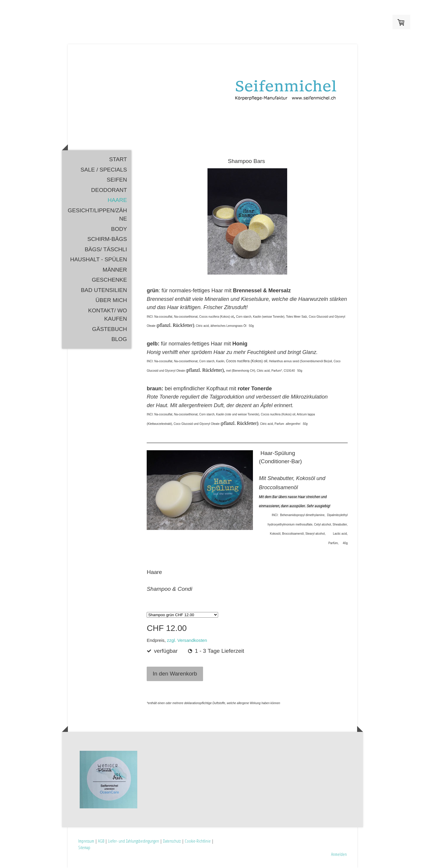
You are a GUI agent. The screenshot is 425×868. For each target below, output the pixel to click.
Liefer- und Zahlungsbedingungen (134, 841)
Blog (119, 339)
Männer (115, 270)
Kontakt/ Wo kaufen (108, 315)
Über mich (111, 300)
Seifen (117, 180)
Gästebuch (109, 329)
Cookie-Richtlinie (198, 841)
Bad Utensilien (104, 290)
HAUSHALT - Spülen (99, 259)
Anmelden (339, 854)
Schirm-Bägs (107, 239)
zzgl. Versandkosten (187, 640)
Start (118, 159)
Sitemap (84, 847)
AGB (101, 841)
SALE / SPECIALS (104, 170)
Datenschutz (172, 841)
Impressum (86, 841)
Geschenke (109, 280)
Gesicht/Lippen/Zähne (98, 215)
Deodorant (109, 190)
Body (119, 229)
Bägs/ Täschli (106, 249)
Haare (117, 200)
